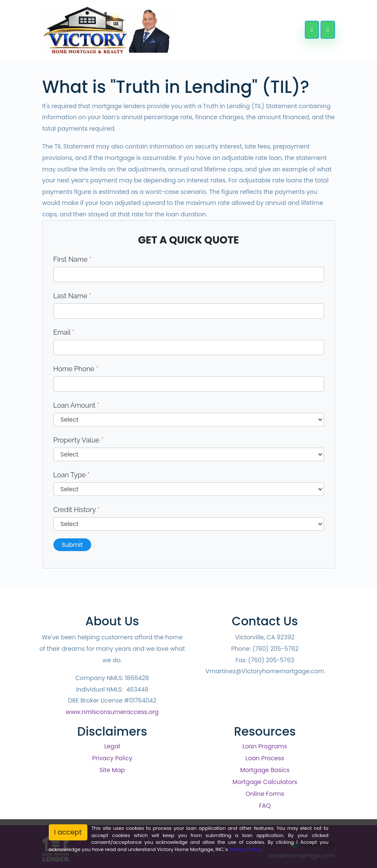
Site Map (112, 770)
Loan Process (265, 758)
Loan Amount (77, 405)
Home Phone (76, 369)
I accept (68, 832)
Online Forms (265, 794)
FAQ (265, 806)
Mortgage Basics (265, 770)
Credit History (77, 510)
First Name (73, 259)
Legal (112, 746)
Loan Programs (265, 746)
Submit (73, 545)
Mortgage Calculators (265, 782)
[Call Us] (312, 30)
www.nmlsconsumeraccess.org (112, 712)
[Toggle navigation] (328, 30)
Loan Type (72, 475)
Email (64, 332)
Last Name (73, 296)
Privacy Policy (112, 758)
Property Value (78, 440)
